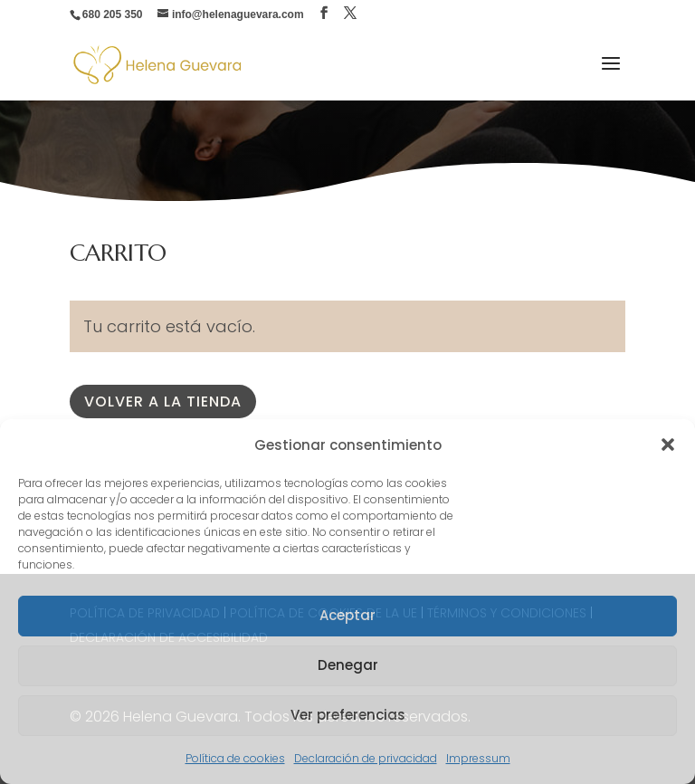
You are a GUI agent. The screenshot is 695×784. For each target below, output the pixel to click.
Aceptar (347, 615)
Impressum (478, 758)
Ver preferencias (348, 715)
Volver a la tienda (163, 402)
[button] (668, 445)
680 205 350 (113, 14)
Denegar (348, 665)
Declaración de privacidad (366, 758)
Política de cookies (235, 758)
